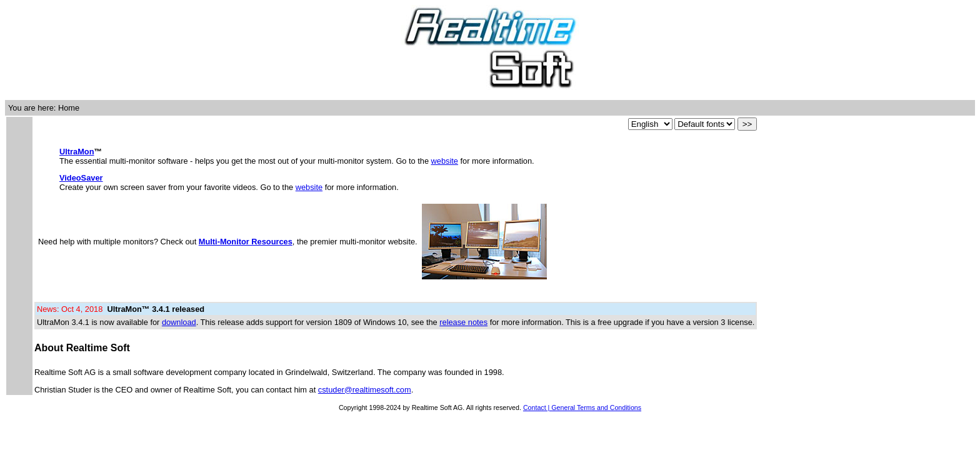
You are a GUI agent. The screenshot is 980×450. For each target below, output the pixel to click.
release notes (463, 322)
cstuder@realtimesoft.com (365, 390)
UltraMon (77, 152)
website (445, 161)
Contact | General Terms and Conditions (582, 407)
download (179, 322)
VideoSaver (81, 178)
